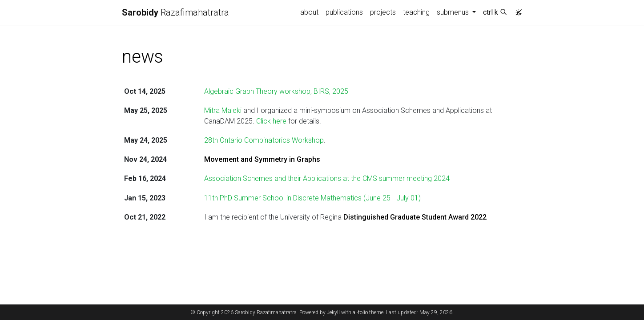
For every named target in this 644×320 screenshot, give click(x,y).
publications (344, 12)
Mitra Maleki (223, 110)
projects (383, 12)
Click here (271, 121)
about (309, 12)
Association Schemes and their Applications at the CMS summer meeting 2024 (327, 178)
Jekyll (333, 312)
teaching (416, 12)
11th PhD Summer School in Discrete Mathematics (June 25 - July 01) (312, 198)
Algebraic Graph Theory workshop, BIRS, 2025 (276, 91)
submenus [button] (454, 12)
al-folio (360, 312)
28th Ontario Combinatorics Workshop (264, 140)
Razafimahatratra (175, 12)
